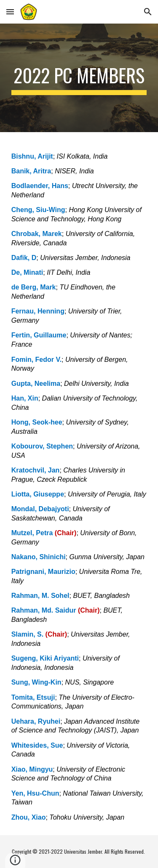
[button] (10, 12)
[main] (79, 78)
